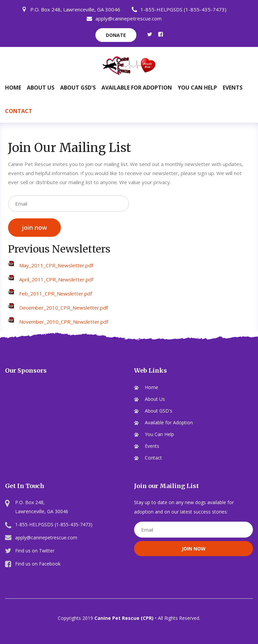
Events (233, 88)
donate (116, 35)
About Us (41, 88)
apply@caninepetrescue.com (124, 18)
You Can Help (197, 88)
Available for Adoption (137, 88)
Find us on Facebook (38, 564)
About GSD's (78, 88)
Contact (19, 111)
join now (34, 227)
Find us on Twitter (35, 551)
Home (13, 88)
